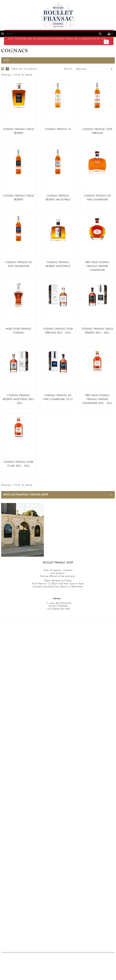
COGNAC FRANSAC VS (58, 129)
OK (106, 42)
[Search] (53, 34)
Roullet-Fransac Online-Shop (26, 495)
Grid (3, 69)
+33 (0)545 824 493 (58, 609)
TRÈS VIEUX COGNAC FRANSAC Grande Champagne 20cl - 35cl (97, 399)
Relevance (95, 69)
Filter (6, 60)
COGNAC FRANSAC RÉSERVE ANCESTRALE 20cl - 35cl (19, 399)
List (7, 69)
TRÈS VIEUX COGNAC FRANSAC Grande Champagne (97, 266)
